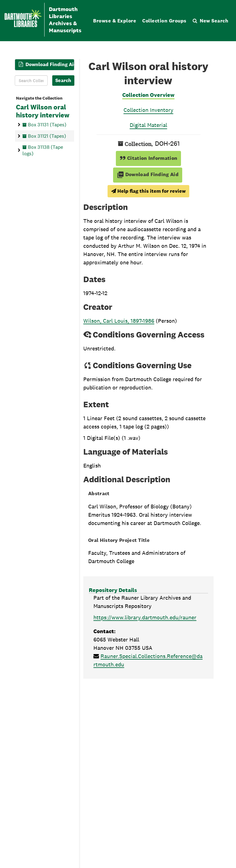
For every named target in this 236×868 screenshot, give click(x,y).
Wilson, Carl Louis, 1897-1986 (119, 321)
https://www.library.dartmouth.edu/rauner (145, 617)
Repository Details (113, 590)
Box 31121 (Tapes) (47, 136)
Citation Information (149, 158)
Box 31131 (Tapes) (47, 125)
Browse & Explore (115, 21)
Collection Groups (164, 21)
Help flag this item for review (148, 191)
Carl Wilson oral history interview (43, 111)
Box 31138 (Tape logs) (43, 150)
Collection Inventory (148, 110)
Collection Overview (148, 95)
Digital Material (148, 125)
